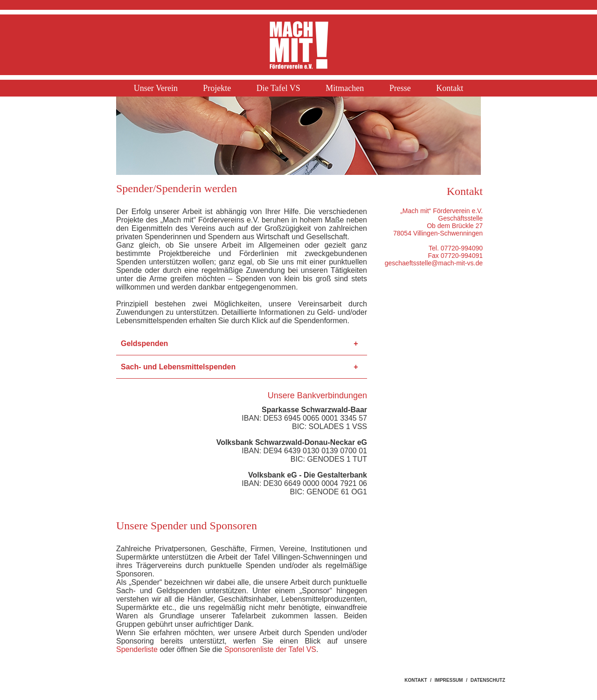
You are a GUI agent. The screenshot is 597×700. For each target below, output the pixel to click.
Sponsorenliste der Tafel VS (270, 649)
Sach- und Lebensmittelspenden (178, 367)
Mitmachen (345, 88)
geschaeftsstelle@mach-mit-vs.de (434, 263)
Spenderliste (137, 649)
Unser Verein (156, 88)
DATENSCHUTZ (488, 680)
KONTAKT (416, 680)
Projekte (217, 88)
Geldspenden (144, 343)
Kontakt (450, 88)
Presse (400, 88)
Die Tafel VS (278, 88)
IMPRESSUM (449, 680)
